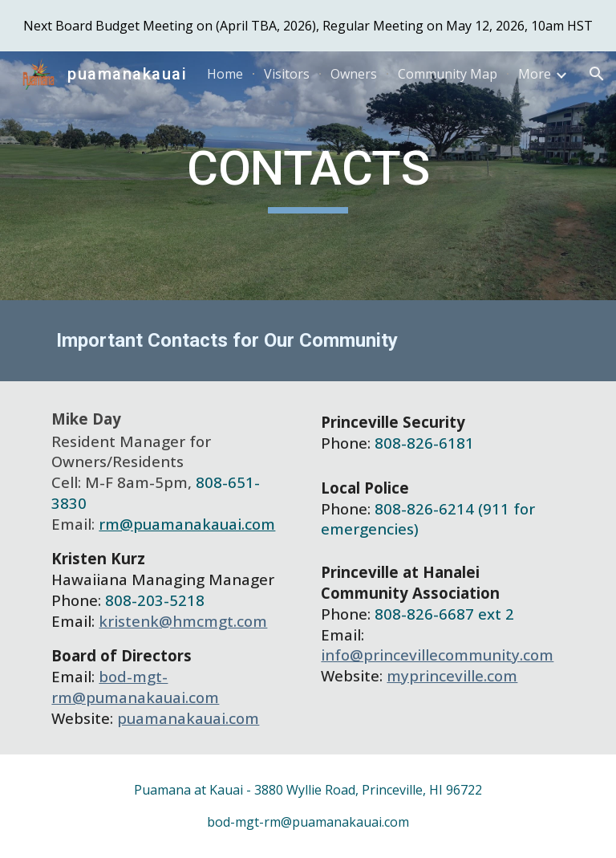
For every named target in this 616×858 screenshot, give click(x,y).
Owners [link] (354, 74)
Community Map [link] (448, 74)
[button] (597, 74)
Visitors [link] (287, 74)
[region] (308, 26)
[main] (308, 176)
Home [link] (225, 74)
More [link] (535, 74)
